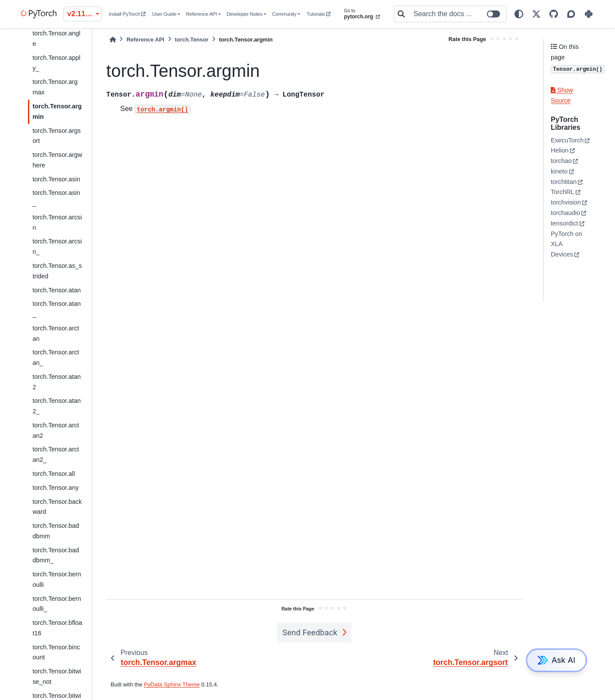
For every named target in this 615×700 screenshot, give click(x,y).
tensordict (564, 223)
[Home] (113, 40)
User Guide (164, 14)
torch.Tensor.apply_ (56, 63)
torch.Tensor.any (56, 488)
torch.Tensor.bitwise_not (57, 676)
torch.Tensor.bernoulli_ (57, 604)
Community (284, 14)
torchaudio (565, 213)
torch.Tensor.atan (56, 290)
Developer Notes (244, 14)
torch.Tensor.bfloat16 (57, 628)
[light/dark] (519, 14)
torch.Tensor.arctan (56, 333)
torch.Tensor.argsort (56, 136)
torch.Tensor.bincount (56, 652)
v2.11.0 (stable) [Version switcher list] (85, 14)
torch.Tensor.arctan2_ (56, 454)
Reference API (201, 14)
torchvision (566, 202)
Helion (560, 150)
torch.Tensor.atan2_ (56, 406)
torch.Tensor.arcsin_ (57, 246)
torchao (561, 161)
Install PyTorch (127, 14)
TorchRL (563, 192)
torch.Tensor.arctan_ (56, 357)
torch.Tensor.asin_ (56, 198)
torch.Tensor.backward (57, 507)
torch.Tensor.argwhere (57, 160)
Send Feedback (310, 632)
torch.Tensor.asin (56, 179)
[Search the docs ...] (457, 14)
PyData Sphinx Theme (172, 684)
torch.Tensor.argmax (55, 87)
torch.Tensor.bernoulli (57, 579)
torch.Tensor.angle (56, 38)
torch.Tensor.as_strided (57, 271)
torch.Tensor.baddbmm (56, 531)
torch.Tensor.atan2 (56, 382)
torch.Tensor (192, 40)
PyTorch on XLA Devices (566, 244)
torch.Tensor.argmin (57, 111)
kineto (559, 171)
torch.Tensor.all (54, 474)
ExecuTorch (567, 140)
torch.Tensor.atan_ (56, 309)
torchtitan (564, 182)
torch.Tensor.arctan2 (56, 430)
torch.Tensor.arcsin (57, 222)
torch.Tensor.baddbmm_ (56, 555)
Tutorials (319, 14)
